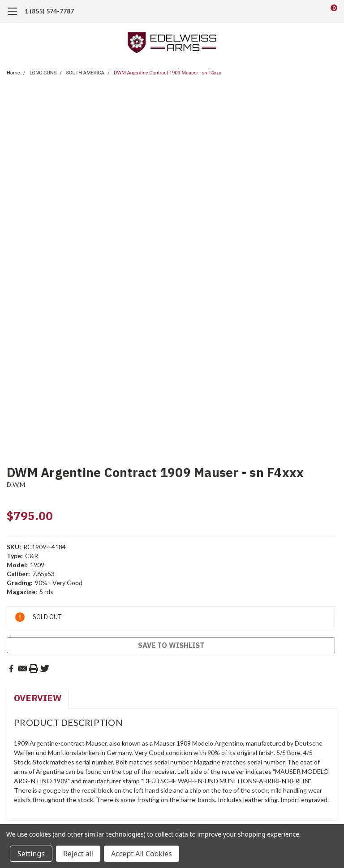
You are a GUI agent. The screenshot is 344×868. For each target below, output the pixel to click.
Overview (38, 698)
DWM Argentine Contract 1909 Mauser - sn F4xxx (168, 73)
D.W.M (16, 484)
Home (13, 73)
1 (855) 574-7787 (49, 11)
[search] (297, 11)
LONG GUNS (43, 73)
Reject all (78, 854)
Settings (31, 854)
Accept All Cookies (142, 854)
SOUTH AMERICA (85, 73)
